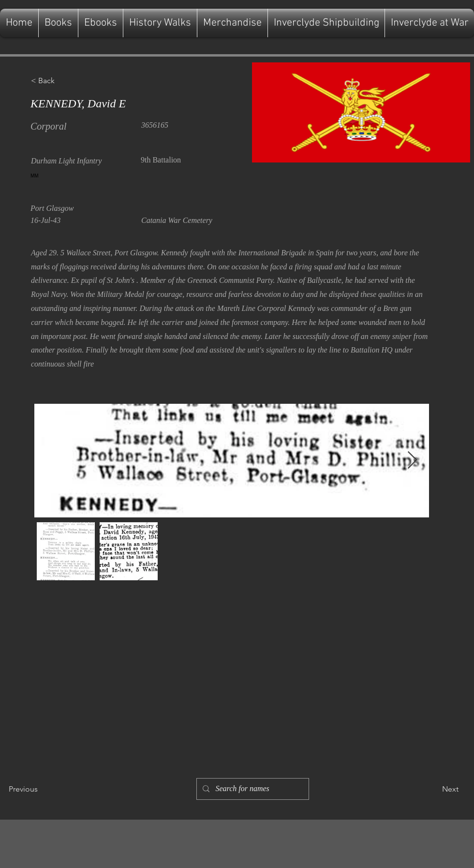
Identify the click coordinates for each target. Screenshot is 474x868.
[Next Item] (412, 461)
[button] (63, 81)
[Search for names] (252, 789)
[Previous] (41, 789)
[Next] (434, 789)
